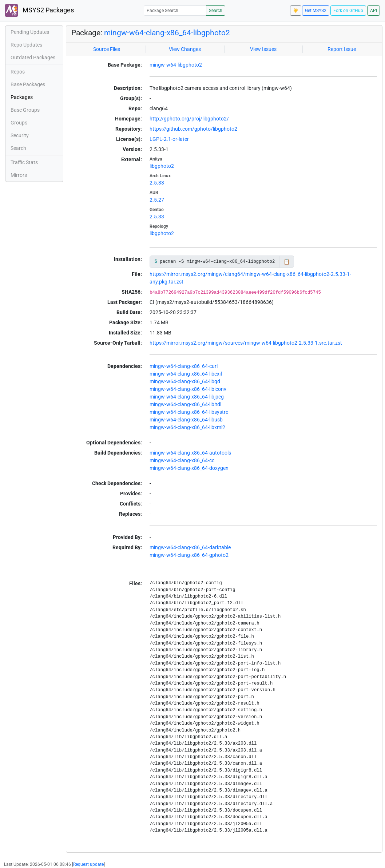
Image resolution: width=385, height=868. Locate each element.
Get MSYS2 (316, 11)
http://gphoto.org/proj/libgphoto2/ (189, 119)
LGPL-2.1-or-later (169, 139)
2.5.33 (157, 183)
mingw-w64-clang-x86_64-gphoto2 (189, 555)
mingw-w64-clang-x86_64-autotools (190, 453)
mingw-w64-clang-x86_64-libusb (186, 420)
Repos (18, 72)
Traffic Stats (24, 162)
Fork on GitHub (348, 11)
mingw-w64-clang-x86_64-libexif (186, 374)
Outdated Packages (33, 58)
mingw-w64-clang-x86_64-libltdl (185, 404)
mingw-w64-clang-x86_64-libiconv (188, 389)
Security (20, 135)
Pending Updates (30, 32)
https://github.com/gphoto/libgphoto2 (193, 129)
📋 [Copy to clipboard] (287, 262)
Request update (88, 864)
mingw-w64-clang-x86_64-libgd (185, 381)
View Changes (185, 49)
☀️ (296, 11)
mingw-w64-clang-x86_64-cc (182, 460)
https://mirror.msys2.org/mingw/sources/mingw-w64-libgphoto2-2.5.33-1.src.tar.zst (246, 343)
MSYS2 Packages (39, 10)
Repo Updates (26, 45)
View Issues (263, 49)
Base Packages (28, 84)
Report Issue (342, 49)
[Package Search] (175, 10)
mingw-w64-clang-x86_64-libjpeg (187, 397)
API (374, 11)
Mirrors (19, 175)
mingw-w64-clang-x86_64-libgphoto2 (167, 33)
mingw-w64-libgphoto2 (176, 65)
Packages (22, 97)
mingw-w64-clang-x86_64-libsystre (189, 412)
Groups (19, 123)
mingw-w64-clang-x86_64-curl (184, 366)
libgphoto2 (162, 166)
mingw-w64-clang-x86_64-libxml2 (187, 427)
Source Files (107, 49)
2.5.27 (157, 200)
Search (216, 11)
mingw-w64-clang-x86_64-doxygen (189, 468)
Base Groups (25, 110)
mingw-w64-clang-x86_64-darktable (190, 547)
